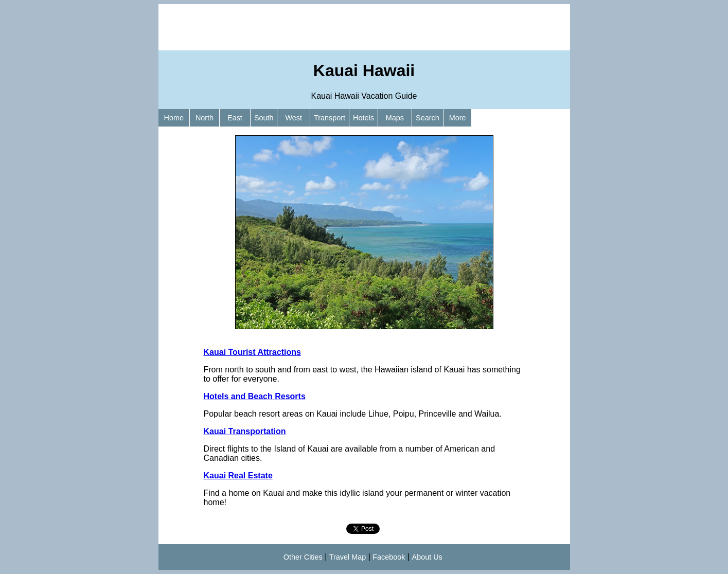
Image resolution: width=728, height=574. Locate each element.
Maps (395, 118)
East (235, 118)
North (205, 118)
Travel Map (348, 557)
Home (174, 118)
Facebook (389, 557)
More (458, 118)
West (294, 118)
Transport (330, 118)
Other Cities (303, 557)
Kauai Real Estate (238, 476)
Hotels (363, 118)
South (264, 118)
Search (428, 118)
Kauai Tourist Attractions (252, 352)
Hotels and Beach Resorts (255, 396)
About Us (427, 557)
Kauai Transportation (245, 431)
